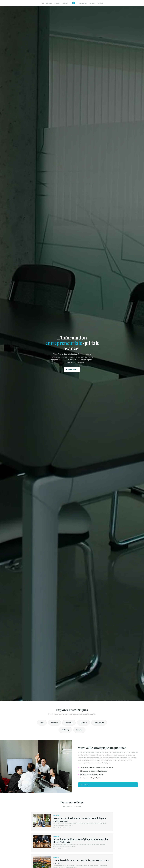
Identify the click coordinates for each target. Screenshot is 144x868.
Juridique (65, 3)
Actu (43, 3)
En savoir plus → (72, 369)
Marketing (92, 3)
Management (83, 3)
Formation (57, 3)
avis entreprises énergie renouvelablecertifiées (109, 760)
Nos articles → (85, 785)
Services (100, 3)
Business (49, 3)
